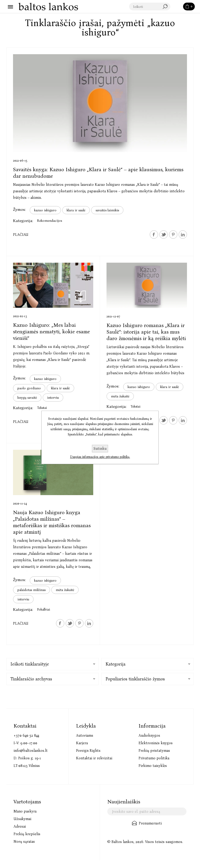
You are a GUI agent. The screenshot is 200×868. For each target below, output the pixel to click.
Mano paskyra (25, 811)
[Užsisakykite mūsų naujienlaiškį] (147, 811)
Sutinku (100, 449)
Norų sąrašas (24, 842)
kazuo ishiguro (45, 210)
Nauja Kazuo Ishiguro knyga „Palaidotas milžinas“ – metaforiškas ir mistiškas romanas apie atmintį (52, 522)
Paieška (177, 7)
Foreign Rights (88, 751)
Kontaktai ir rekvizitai (94, 758)
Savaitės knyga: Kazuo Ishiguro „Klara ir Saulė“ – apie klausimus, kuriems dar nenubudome (98, 173)
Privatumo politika (154, 758)
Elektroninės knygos (156, 743)
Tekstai (42, 408)
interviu (53, 398)
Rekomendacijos (49, 221)
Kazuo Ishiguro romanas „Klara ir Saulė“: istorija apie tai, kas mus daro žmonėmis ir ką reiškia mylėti (146, 332)
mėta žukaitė (120, 396)
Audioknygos (149, 735)
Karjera (82, 743)
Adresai (20, 826)
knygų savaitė (27, 398)
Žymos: (19, 209)
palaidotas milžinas (32, 590)
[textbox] (150, 7)
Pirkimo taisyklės (153, 766)
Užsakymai (22, 819)
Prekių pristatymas (154, 751)
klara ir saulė (76, 210)
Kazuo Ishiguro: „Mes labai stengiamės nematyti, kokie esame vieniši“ (51, 331)
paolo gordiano (29, 388)
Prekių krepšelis (27, 834)
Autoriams (85, 735)
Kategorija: (23, 221)
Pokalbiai (43, 609)
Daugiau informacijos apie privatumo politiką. (100, 457)
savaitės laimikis (107, 210)
